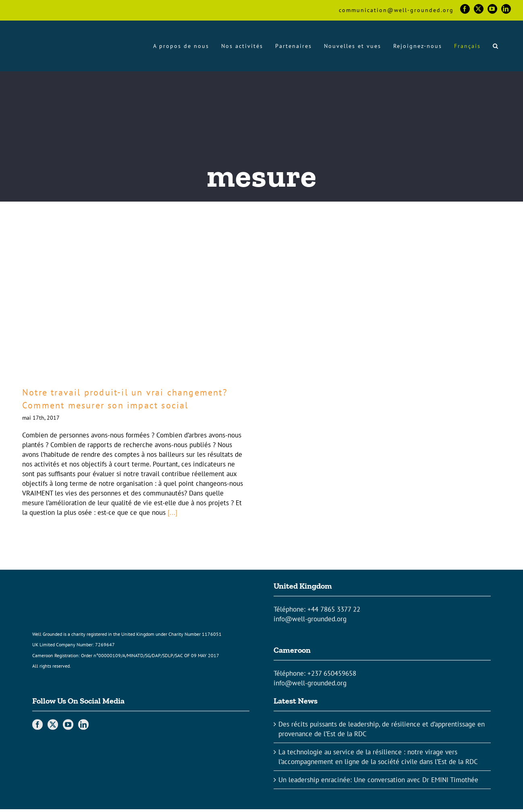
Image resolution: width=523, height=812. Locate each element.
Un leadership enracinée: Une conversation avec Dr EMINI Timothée (378, 780)
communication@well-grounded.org (396, 10)
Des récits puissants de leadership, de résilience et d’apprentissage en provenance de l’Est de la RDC (382, 729)
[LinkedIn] (83, 725)
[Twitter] (53, 725)
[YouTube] (68, 725)
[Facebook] (37, 725)
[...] (172, 512)
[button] (496, 46)
